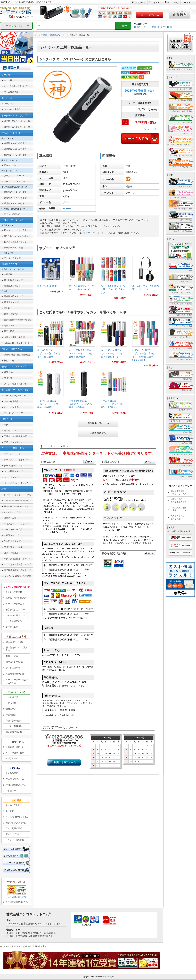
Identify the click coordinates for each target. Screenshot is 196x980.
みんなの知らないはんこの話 (179, 517)
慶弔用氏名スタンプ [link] (13, 280)
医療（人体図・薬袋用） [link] (15, 337)
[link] (50, 276)
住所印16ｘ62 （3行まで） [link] (16, 143)
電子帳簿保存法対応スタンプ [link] (17, 570)
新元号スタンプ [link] (11, 302)
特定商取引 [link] (11, 715)
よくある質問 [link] (12, 773)
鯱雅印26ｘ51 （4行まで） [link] (16, 203)
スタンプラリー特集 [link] (13, 547)
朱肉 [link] (6, 425)
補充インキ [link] (9, 372)
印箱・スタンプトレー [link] (14, 442)
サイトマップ (173, 3)
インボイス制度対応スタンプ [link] (17, 565)
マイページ (156, 3)
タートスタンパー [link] (12, 477)
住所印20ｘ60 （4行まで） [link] (16, 149)
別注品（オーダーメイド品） (98, 233)
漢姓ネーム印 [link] (10, 518)
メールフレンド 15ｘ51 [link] (15, 176)
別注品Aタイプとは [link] (14, 642)
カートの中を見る (150, 15)
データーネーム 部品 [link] (14, 248)
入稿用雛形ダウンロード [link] (17, 674)
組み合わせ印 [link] (10, 165)
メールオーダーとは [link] (15, 604)
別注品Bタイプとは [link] (14, 662)
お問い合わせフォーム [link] (16, 785)
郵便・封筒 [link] (9, 325)
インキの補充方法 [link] (14, 621)
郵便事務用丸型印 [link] (12, 286)
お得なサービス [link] (13, 758)
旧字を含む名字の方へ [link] (16, 610)
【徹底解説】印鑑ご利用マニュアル (179, 509)
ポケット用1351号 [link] (12, 214)
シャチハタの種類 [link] (14, 592)
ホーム (189, 3)
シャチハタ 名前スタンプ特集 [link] (18, 576)
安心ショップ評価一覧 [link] (16, 823)
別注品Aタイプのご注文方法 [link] (16, 649)
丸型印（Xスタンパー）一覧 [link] (17, 127)
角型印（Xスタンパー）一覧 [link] (17, 121)
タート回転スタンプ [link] (13, 471)
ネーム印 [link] (8, 80)
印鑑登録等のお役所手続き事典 (179, 501)
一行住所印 (153, 27)
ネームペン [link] (9, 104)
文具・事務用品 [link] (11, 553)
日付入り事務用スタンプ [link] (15, 242)
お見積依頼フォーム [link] (15, 779)
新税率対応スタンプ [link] (13, 296)
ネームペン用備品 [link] (12, 109)
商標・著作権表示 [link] (14, 721)
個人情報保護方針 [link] (14, 732)
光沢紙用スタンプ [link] (12, 541)
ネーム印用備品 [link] (11, 92)
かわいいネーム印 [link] (12, 512)
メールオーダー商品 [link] (13, 530)
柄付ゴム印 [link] (9, 361)
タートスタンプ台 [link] (12, 454)
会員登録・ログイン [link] (15, 747)
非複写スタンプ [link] (11, 535)
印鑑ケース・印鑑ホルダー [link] (16, 436)
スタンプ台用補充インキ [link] (15, 384)
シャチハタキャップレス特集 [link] (17, 495)
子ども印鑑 (166, 27)
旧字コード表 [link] (12, 656)
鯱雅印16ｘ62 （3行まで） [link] (16, 192)
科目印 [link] (7, 308)
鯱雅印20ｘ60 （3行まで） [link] (16, 198)
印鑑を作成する (98, 433)
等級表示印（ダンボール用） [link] (17, 343)
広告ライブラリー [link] (14, 834)
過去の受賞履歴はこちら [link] (17, 902)
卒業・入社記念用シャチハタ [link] (17, 559)
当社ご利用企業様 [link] (14, 828)
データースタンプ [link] (12, 258)
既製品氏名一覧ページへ (98, 423)
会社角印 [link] (8, 274)
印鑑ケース (140, 27)
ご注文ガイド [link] (12, 697)
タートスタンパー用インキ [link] (16, 483)
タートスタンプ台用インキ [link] (16, 460)
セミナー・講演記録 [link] (15, 840)
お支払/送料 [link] (11, 703)
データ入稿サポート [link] (15, 668)
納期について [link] (12, 709)
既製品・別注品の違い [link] (16, 598)
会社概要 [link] (10, 811)
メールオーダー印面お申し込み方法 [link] (17, 681)
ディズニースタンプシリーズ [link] (17, 524)
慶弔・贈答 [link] (9, 331)
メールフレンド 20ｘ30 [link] (15, 182)
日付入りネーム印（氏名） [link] (16, 230)
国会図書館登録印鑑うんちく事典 (179, 492)
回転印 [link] (17, 355)
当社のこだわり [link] (13, 805)
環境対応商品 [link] (12, 627)
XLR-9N (67, 208)
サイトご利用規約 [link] (14, 726)
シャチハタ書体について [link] (17, 615)
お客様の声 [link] (11, 791)
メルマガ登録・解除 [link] (15, 753)
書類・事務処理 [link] (11, 314)
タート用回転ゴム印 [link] (13, 466)
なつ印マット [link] (10, 431)
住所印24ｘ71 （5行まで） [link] (16, 155)
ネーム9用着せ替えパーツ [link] (16, 86)
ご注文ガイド (140, 3)
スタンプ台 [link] (9, 378)
